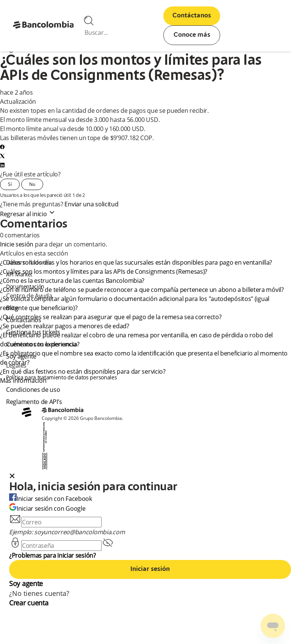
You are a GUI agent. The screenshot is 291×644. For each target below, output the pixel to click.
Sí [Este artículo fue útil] (10, 184)
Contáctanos (192, 16)
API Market (19, 274)
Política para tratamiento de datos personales (62, 377)
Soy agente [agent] (21, 356)
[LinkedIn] (2, 165)
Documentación (25, 286)
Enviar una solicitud (91, 204)
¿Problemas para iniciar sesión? (52, 555)
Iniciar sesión (150, 569)
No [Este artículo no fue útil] (32, 184)
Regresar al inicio (28, 214)
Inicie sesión (17, 244)
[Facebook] (2, 147)
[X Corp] (2, 156)
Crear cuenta (29, 603)
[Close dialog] (12, 477)
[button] (150, 477)
